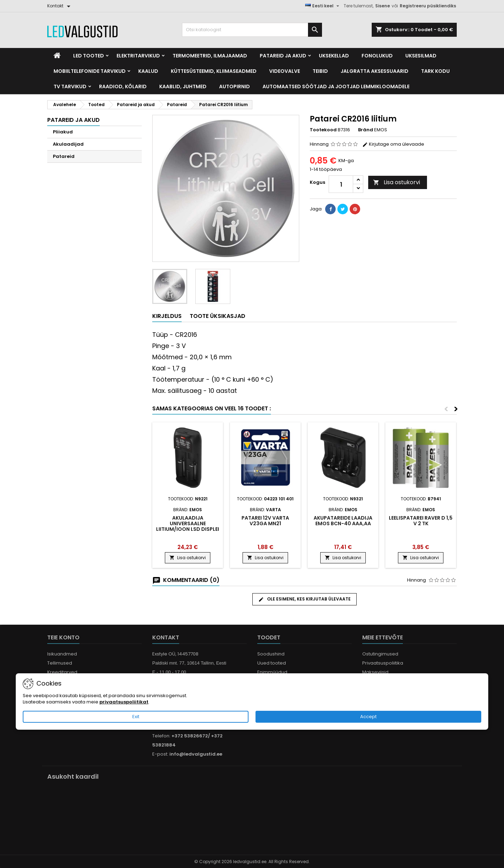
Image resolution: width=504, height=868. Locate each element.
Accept (368, 717)
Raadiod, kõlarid (123, 86)
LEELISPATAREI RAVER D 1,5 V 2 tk (421, 521)
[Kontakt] (60, 6)
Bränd (366, 130)
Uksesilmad (421, 56)
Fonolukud (377, 56)
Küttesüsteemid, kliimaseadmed (214, 71)
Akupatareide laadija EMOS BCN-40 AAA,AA (343, 521)
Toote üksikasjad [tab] (218, 316)
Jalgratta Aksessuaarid (374, 71)
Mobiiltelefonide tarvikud (90, 71)
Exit (136, 717)
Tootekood (323, 130)
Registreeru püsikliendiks (428, 6)
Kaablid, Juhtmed (183, 86)
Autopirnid (234, 86)
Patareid (64, 156)
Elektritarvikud (138, 56)
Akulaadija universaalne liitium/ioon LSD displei (188, 523)
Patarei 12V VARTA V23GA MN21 (265, 521)
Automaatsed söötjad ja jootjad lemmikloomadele (336, 86)
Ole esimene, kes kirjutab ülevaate (304, 599)
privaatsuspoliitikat (124, 702)
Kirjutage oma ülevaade (393, 144)
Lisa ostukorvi (397, 182)
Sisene (383, 6)
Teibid (320, 71)
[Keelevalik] (323, 6)
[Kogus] (341, 184)
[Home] (57, 56)
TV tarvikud (70, 86)
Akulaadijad (68, 144)
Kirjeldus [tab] (167, 316)
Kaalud (148, 71)
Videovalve (285, 71)
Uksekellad (334, 56)
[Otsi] (252, 30)
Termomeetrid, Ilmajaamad (210, 56)
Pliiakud (63, 132)
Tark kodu (435, 71)
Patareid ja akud (283, 56)
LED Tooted (89, 56)
